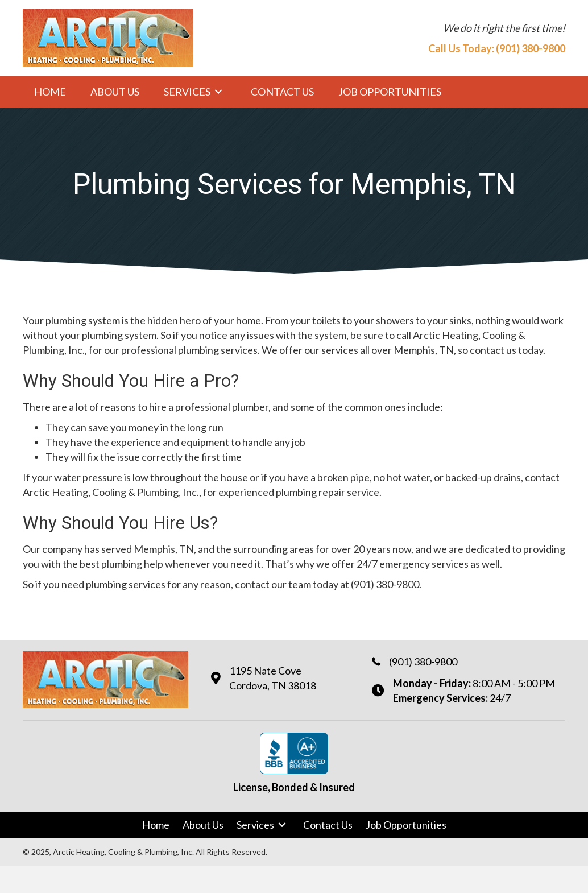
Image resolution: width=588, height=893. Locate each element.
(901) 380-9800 (531, 48)
